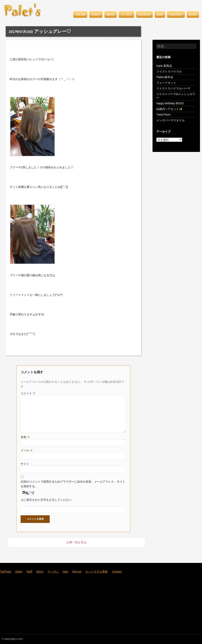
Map (160, 15)
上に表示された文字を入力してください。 (47, 500)
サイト (25, 464)
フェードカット (166, 83)
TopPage (6, 572)
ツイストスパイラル (169, 71)
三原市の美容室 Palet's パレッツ (19, 1)
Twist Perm (163, 115)
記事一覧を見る (77, 542)
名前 (25, 437)
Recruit (144, 15)
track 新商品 (164, 66)
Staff (96, 15)
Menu (111, 15)
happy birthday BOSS (170, 103)
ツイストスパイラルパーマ (173, 88)
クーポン (126, 15)
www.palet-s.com (14, 639)
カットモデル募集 (97, 572)
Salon (80, 15)
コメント (28, 393)
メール (27, 450)
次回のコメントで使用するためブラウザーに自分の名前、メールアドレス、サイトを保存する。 (73, 484)
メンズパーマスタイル (170, 120)
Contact (176, 15)
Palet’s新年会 (165, 77)
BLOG (193, 15)
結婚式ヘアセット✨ (169, 109)
